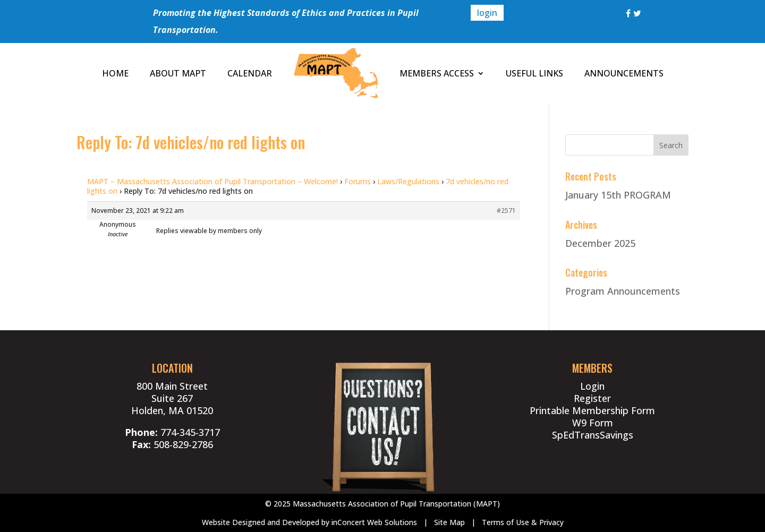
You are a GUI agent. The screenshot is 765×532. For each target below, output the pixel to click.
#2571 (506, 211)
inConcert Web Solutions (374, 522)
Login (592, 386)
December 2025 (600, 243)
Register (592, 398)
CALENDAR (250, 73)
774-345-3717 (190, 432)
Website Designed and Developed (261, 522)
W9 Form (593, 423)
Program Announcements (623, 291)
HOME (115, 73)
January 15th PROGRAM (618, 195)
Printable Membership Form (592, 410)
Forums (358, 181)
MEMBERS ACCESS (437, 73)
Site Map (449, 522)
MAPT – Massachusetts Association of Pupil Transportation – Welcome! (212, 181)
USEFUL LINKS (534, 73)
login (487, 13)
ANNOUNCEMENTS (624, 73)
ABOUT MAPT (178, 73)
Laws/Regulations (408, 181)
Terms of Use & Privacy (523, 522)
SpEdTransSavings (593, 435)
